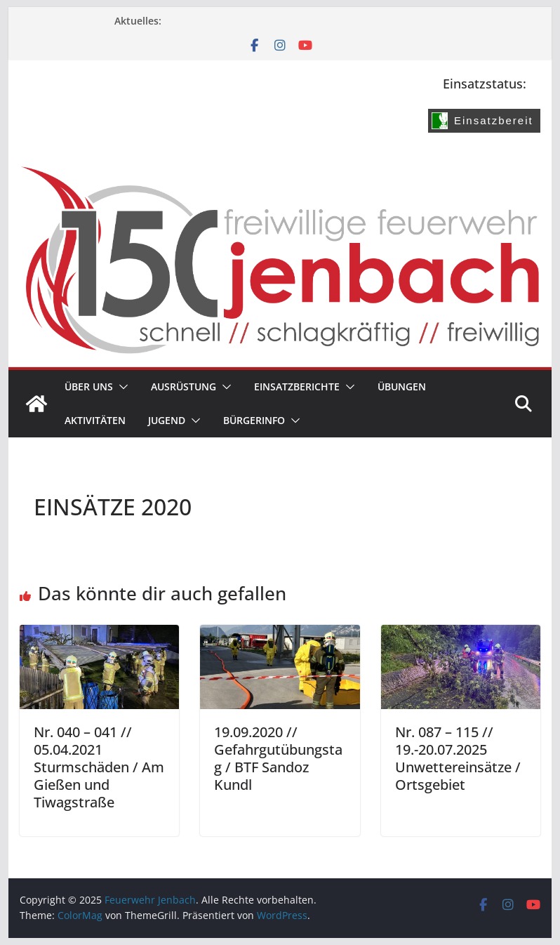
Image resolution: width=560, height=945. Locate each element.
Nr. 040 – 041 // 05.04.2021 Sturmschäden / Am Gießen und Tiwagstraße (99, 767)
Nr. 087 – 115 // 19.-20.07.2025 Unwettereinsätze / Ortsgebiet (458, 758)
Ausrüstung (184, 386)
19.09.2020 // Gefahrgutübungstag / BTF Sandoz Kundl (278, 758)
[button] (121, 387)
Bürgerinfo (254, 420)
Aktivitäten (95, 420)
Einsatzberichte (297, 386)
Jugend (167, 420)
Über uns (89, 386)
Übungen (402, 386)
